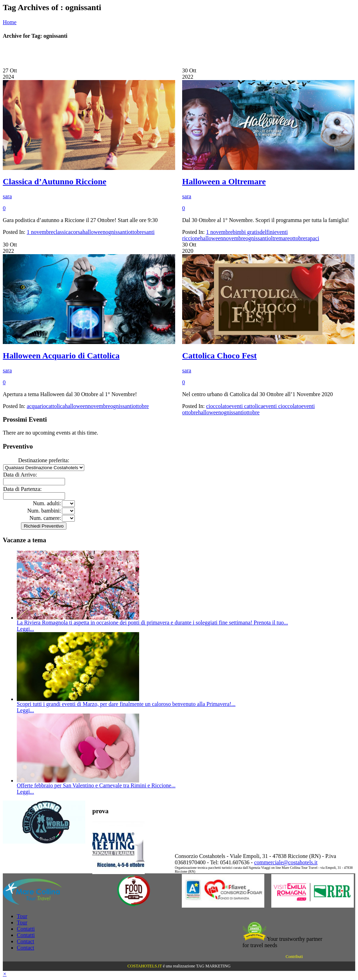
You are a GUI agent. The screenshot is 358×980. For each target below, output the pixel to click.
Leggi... (25, 629)
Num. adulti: (47, 503)
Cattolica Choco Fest (219, 356)
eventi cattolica (246, 406)
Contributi (294, 957)
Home (10, 22)
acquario (36, 406)
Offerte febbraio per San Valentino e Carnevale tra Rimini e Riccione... (96, 785)
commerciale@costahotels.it (286, 862)
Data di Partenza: (22, 489)
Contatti (26, 929)
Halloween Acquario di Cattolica (61, 356)
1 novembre (40, 232)
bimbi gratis (246, 232)
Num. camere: (45, 518)
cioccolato (218, 406)
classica (62, 232)
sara (7, 196)
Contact (26, 941)
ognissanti (117, 232)
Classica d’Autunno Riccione (55, 181)
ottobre (136, 232)
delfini (267, 232)
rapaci (312, 238)
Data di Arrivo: (20, 475)
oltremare (279, 238)
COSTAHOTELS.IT (145, 966)
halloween (94, 232)
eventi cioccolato (282, 406)
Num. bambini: (44, 511)
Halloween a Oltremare (224, 181)
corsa (77, 232)
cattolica (56, 406)
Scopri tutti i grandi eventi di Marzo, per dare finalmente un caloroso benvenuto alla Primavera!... (126, 704)
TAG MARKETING (213, 966)
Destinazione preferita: (44, 460)
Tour (22, 916)
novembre (234, 238)
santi (149, 232)
